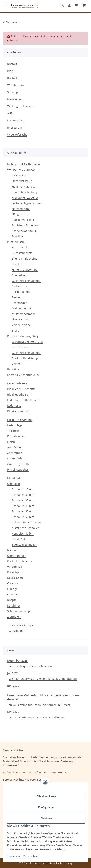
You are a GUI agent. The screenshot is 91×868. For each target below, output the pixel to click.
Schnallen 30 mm (23, 495)
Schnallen (14, 484)
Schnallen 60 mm (23, 517)
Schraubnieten (17, 556)
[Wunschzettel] (76, 5)
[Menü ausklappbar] (5, 2)
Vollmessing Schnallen (26, 522)
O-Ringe (12, 594)
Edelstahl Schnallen (25, 545)
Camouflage (19, 275)
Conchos (13, 583)
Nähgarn (18, 214)
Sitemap (13, 92)
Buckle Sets (19, 539)
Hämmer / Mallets (23, 186)
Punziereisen (16, 242)
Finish (11, 442)
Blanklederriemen (19, 411)
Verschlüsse (15, 567)
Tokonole (13, 431)
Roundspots (15, 572)
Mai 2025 (13, 712)
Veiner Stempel (22, 325)
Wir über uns (16, 85)
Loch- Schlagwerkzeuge (27, 203)
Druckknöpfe (15, 578)
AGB (10, 113)
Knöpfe (12, 600)
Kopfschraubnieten (20, 561)
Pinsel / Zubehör (18, 470)
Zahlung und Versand (21, 106)
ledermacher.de (36, 863)
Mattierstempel (22, 308)
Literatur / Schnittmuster (23, 375)
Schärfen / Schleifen (25, 225)
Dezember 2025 (17, 661)
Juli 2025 (13, 673)
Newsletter (14, 99)
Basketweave (20, 347)
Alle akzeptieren (46, 796)
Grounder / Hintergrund (27, 342)
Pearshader (19, 303)
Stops (15, 330)
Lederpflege (15, 425)
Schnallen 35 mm (23, 500)
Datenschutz (31, 857)
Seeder (16, 297)
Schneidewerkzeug (24, 231)
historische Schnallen (26, 528)
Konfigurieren (46, 807)
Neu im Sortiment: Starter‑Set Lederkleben (36, 717)
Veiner (16, 364)
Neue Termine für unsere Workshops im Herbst (39, 705)
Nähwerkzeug (21, 209)
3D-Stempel (19, 247)
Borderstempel (22, 292)
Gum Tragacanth (18, 464)
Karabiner (14, 605)
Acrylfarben (15, 453)
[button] (63, 5)
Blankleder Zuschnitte (21, 389)
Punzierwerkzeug (23, 220)
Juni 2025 (13, 686)
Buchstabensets (22, 253)
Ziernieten (14, 617)
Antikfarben (15, 447)
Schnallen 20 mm (23, 489)
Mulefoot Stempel (23, 314)
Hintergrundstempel (25, 270)
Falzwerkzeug (21, 175)
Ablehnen (46, 819)
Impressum (13, 857)
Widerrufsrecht (17, 135)
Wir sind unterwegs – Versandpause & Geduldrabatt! (43, 679)
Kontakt (12, 64)
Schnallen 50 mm (23, 511)
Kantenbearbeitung (24, 192)
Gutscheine (16, 631)
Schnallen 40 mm (23, 506)
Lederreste (14, 406)
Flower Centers (22, 319)
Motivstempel (21, 286)
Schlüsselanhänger (20, 611)
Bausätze (13, 369)
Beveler (17, 264)
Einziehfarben (16, 436)
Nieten (12, 550)
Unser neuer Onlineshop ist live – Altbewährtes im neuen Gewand (44, 697)
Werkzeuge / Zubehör (21, 170)
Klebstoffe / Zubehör (25, 198)
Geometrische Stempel (26, 281)
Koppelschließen (23, 534)
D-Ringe (12, 589)
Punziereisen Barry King (23, 336)
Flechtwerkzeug (22, 181)
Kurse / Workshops (21, 625)
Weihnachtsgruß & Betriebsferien (30, 666)
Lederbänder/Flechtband (23, 400)
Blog (10, 71)
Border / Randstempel (26, 358)
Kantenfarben (16, 458)
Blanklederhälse (18, 394)
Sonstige (17, 236)
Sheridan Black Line (25, 258)
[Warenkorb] (84, 5)
